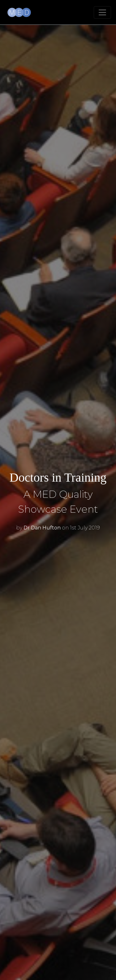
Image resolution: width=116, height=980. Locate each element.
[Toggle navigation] (102, 12)
